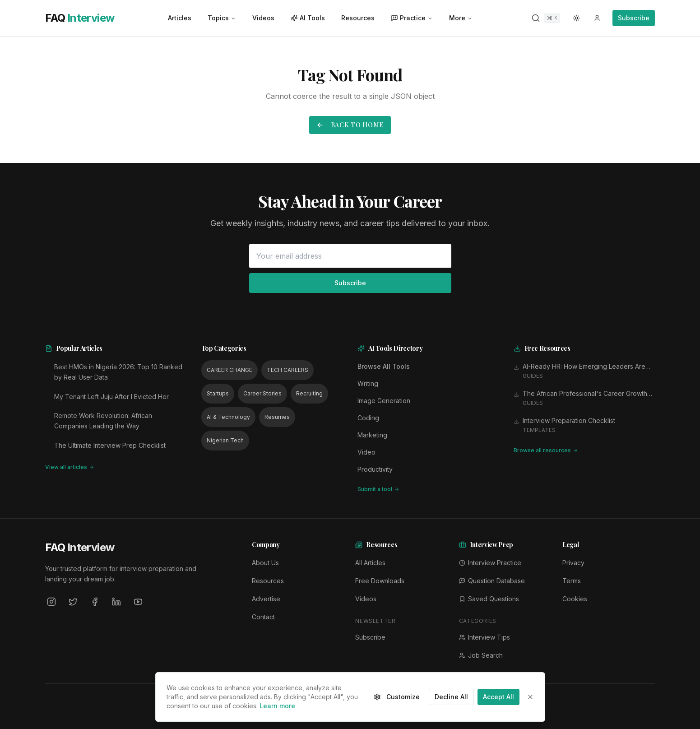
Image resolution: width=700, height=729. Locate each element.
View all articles (70, 467)
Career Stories (262, 393)
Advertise (266, 599)
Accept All (498, 697)
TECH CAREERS (287, 370)
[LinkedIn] (116, 602)
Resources (358, 18)
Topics (222, 18)
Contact (263, 617)
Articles (180, 18)
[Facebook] (95, 602)
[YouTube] (138, 602)
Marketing (372, 435)
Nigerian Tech (225, 440)
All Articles (370, 563)
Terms (572, 581)
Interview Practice (490, 563)
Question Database (492, 581)
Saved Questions (489, 599)
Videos (263, 18)
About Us (265, 563)
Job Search (481, 655)
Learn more (277, 706)
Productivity (375, 469)
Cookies (575, 599)
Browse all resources (546, 450)
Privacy (573, 563)
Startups (218, 393)
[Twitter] (73, 602)
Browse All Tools (384, 366)
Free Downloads (380, 581)
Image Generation (384, 401)
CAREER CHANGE (229, 370)
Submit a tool (378, 489)
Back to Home (350, 125)
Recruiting (309, 393)
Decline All (451, 697)
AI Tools (308, 18)
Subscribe (634, 18)
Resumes (277, 417)
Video (366, 452)
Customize (397, 697)
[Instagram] (51, 602)
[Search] (546, 18)
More (461, 18)
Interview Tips (484, 637)
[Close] (530, 697)
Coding (368, 418)
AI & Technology (228, 417)
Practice (412, 18)
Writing (368, 383)
